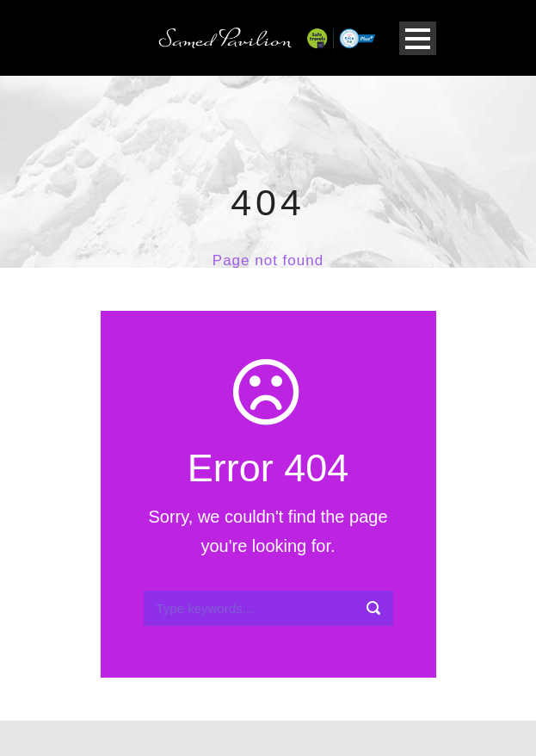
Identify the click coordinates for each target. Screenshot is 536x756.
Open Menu (418, 38)
